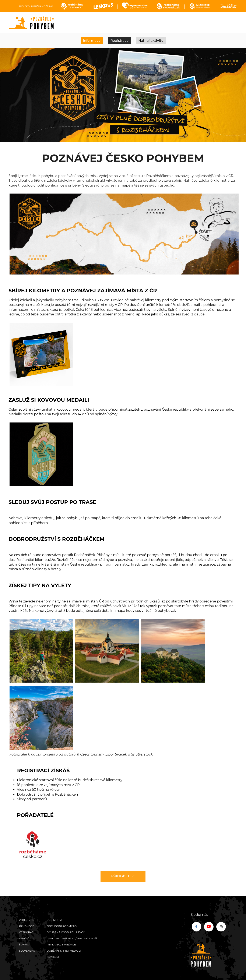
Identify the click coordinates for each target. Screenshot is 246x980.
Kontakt (53, 957)
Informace (92, 41)
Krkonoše (27, 926)
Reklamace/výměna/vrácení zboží (72, 938)
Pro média (55, 920)
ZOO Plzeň (27, 920)
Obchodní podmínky (62, 926)
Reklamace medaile (61, 944)
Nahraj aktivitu (151, 41)
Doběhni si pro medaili (64, 951)
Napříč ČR (26, 938)
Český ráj (26, 932)
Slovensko (27, 951)
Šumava (25, 944)
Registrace (119, 41)
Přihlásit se (123, 876)
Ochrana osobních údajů (66, 932)
